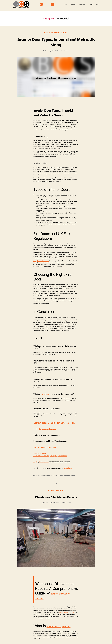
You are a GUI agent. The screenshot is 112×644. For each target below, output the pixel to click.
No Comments (67, 51)
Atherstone (65, 459)
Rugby (36, 465)
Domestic (73, 4)
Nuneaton (38, 457)
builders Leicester (40, 479)
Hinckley (54, 451)
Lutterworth (44, 465)
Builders (47, 33)
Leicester (37, 451)
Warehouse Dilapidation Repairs (56, 500)
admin (46, 51)
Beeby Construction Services (41, 261)
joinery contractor (64, 479)
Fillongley (55, 459)
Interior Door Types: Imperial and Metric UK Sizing (56, 42)
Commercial (82, 4)
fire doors (45, 394)
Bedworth (46, 459)
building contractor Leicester (52, 479)
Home (66, 4)
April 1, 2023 (56, 507)
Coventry (45, 451)
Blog (98, 4)
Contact (91, 4)
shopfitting (72, 479)
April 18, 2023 (56, 51)
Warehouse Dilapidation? (49, 632)
